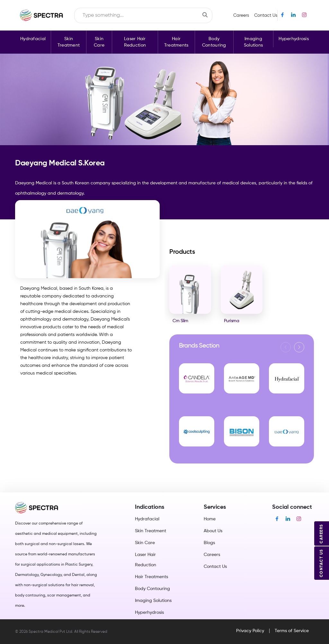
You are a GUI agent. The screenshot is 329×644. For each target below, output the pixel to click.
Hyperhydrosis (294, 39)
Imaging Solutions (253, 42)
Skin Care (99, 42)
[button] (299, 347)
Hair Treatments (176, 42)
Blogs (209, 543)
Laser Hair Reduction (135, 42)
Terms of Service (292, 631)
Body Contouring (214, 42)
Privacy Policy (250, 631)
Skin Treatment (69, 42)
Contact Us (266, 15)
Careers (241, 15)
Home (210, 519)
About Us (213, 531)
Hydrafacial (33, 39)
